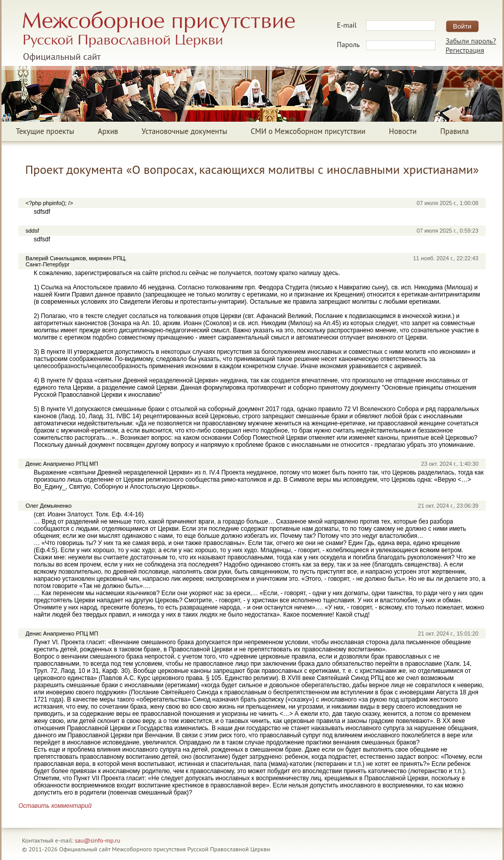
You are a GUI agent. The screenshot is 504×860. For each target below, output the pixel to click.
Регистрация (465, 50)
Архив (108, 131)
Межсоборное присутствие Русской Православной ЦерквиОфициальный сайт (159, 36)
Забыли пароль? (471, 41)
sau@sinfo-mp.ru (98, 840)
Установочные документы (184, 131)
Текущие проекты (45, 131)
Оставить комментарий (55, 806)
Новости (403, 131)
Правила (454, 131)
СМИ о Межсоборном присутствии (308, 131)
